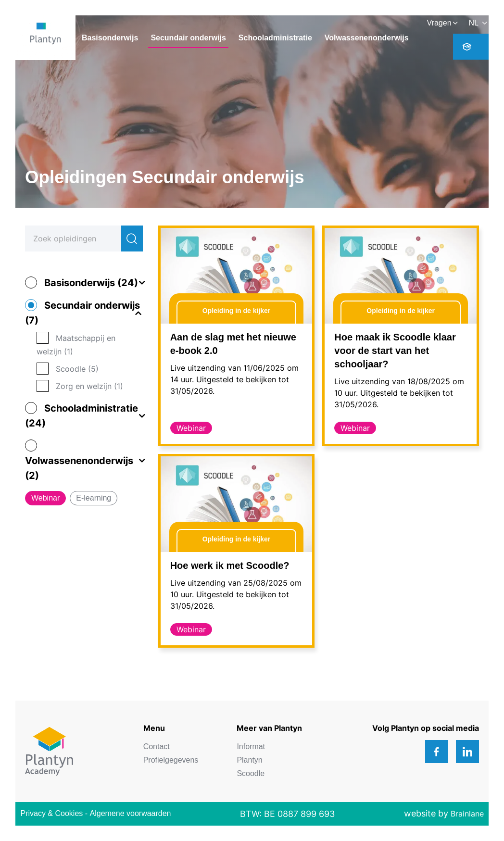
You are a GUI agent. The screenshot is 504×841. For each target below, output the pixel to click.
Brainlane (467, 814)
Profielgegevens (171, 760)
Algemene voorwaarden (131, 813)
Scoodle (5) (77, 369)
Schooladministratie (275, 38)
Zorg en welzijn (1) (89, 386)
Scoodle (251, 773)
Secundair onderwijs (188, 38)
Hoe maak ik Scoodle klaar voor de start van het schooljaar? (395, 351)
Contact (157, 747)
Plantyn (249, 760)
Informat (251, 747)
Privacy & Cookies (51, 813)
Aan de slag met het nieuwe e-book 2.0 (233, 344)
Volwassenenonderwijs (367, 38)
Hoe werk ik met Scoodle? (230, 565)
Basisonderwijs (110, 38)
